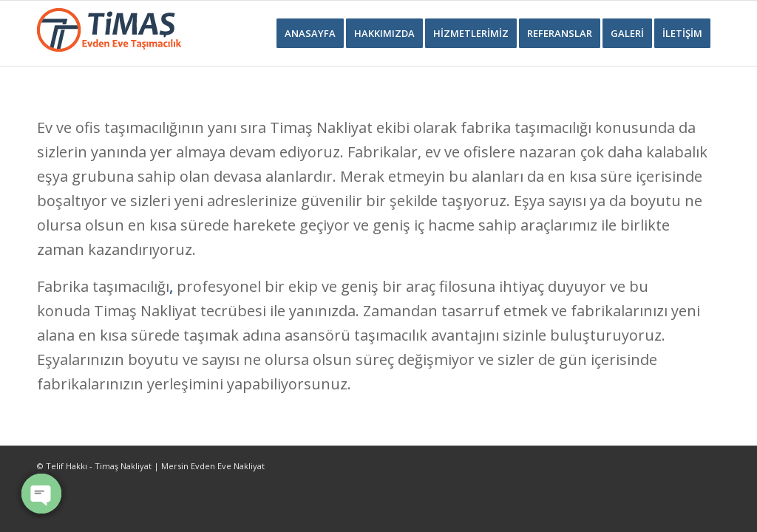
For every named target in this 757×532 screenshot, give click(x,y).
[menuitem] (310, 33)
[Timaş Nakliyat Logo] (109, 33)
